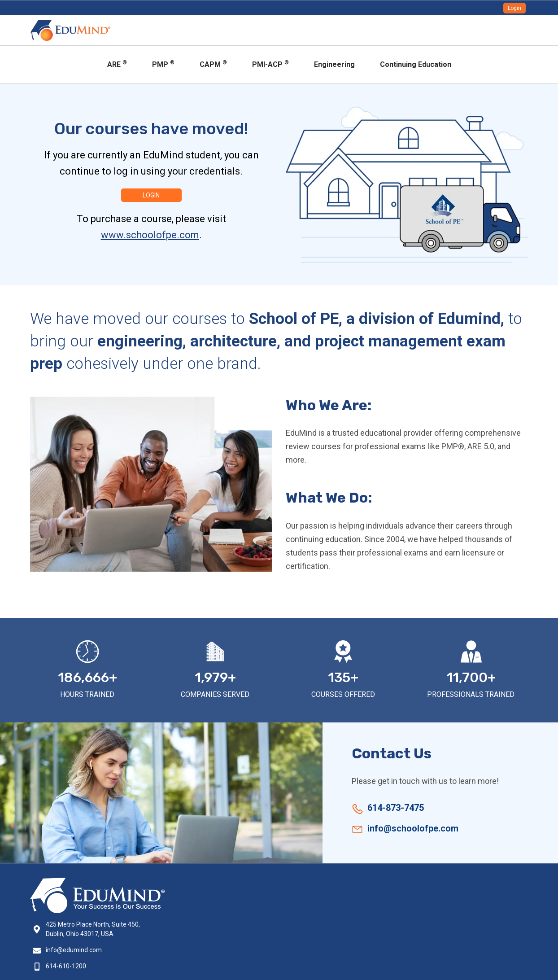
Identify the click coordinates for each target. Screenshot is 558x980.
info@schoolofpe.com (413, 828)
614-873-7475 (396, 808)
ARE (117, 64)
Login (514, 8)
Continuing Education (416, 64)
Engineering (334, 64)
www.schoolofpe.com (150, 235)
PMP (163, 64)
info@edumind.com (74, 950)
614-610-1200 (66, 966)
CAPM (213, 64)
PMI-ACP (270, 64)
